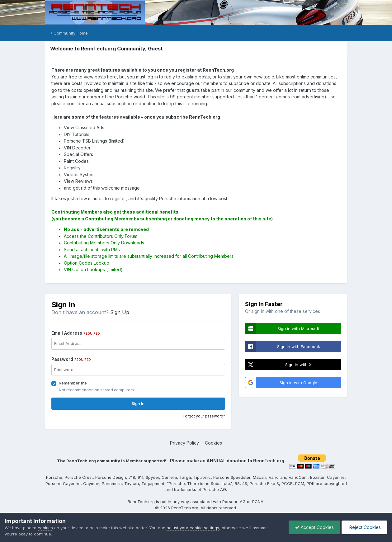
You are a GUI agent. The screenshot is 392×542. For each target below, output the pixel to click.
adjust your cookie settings (193, 528)
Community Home (69, 33)
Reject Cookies (364, 527)
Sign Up (120, 312)
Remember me (73, 383)
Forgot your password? (204, 416)
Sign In (138, 403)
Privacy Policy (184, 443)
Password (71, 359)
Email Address (76, 333)
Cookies (213, 443)
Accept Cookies (314, 527)
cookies (45, 528)
